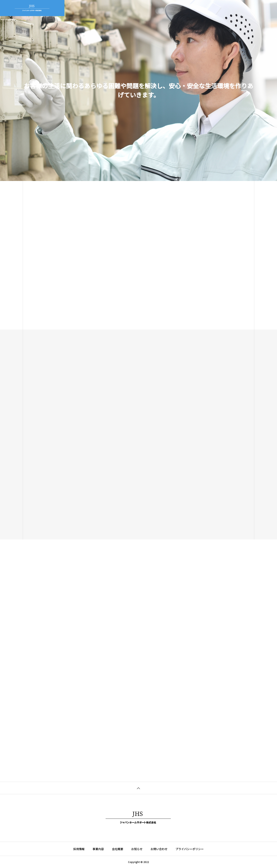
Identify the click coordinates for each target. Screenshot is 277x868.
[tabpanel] (138, 90)
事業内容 (105, 8)
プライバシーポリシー (190, 849)
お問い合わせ (185, 8)
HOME (87, 8)
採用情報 (163, 8)
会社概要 (124, 8)
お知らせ (144, 8)
